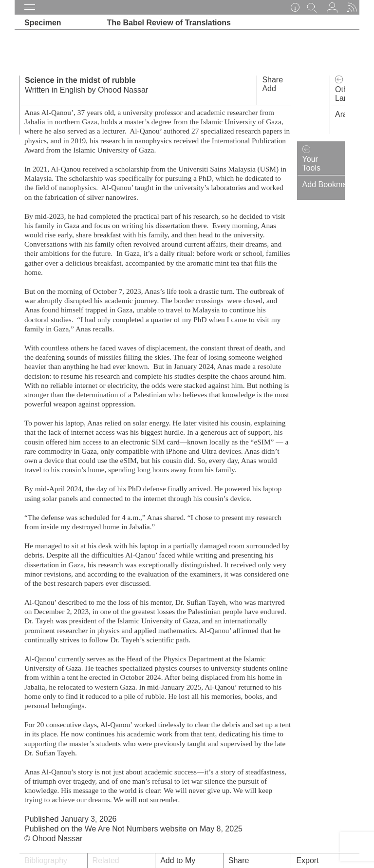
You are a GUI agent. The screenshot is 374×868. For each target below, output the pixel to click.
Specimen (43, 23)
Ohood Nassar (123, 90)
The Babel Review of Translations (169, 23)
